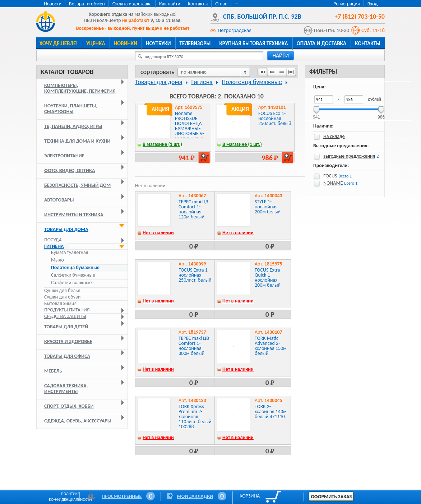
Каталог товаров (67, 72)
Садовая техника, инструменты (66, 389)
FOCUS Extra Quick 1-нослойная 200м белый (268, 278)
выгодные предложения (349, 156)
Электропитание (64, 156)
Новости (53, 4)
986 (381, 115)
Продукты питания (67, 310)
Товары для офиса (67, 356)
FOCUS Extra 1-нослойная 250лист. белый (195, 275)
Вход (373, 4)
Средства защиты (65, 316)
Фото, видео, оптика (70, 170)
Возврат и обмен (87, 4)
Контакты (198, 4)
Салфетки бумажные (74, 275)
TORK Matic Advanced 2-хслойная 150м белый (271, 346)
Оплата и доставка (132, 4)
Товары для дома (66, 229)
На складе (334, 136)
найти (281, 56)
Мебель (53, 371)
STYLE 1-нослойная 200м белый (268, 207)
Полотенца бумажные (75, 268)
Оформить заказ (331, 497)
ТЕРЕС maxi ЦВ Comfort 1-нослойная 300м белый (194, 346)
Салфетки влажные (71, 283)
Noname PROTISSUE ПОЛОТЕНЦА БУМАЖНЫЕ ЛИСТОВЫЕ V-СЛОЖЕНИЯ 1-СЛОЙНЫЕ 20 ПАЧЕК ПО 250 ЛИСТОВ (190, 133)
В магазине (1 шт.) (162, 144)
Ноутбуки (158, 43)
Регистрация (347, 4)
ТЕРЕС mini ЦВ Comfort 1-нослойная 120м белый (193, 209)
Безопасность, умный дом (77, 185)
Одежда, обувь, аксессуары (78, 421)
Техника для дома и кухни (77, 141)
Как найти (170, 4)
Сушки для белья (62, 290)
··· (237, 4)
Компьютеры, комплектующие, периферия (80, 88)
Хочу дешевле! (59, 43)
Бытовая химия (60, 303)
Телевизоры (195, 43)
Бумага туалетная (70, 253)
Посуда (53, 240)
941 (316, 115)
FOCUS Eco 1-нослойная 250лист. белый (275, 118)
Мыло (57, 260)
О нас (221, 4)
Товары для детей (66, 327)
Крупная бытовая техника (253, 43)
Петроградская (235, 30)
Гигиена (54, 246)
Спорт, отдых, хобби (69, 406)
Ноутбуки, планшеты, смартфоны (71, 109)
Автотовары (59, 200)
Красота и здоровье (68, 341)
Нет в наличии (158, 233)
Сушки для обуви (62, 297)
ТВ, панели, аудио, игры (73, 126)
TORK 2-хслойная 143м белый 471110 (271, 411)
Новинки (126, 43)
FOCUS (330, 176)
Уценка (96, 43)
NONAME (333, 183)
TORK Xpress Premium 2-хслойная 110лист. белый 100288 (195, 417)
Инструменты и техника (74, 215)
